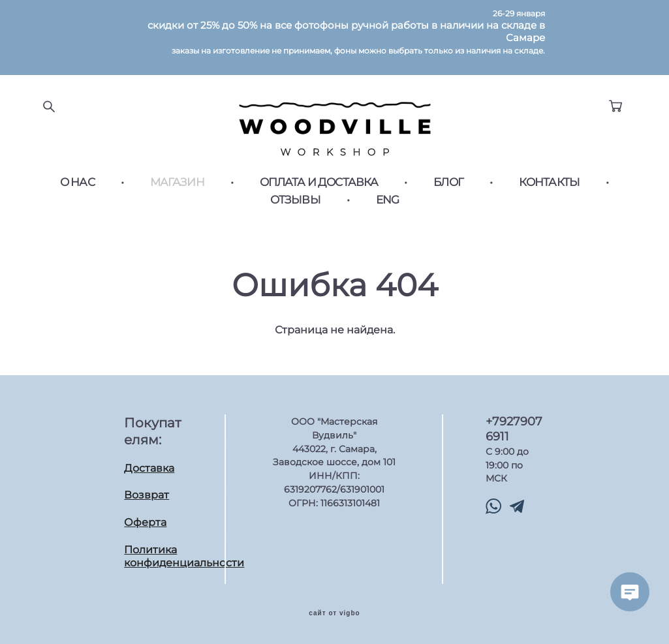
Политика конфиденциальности (184, 557)
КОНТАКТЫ (549, 182)
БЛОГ (448, 182)
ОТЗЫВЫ (295, 200)
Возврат (147, 495)
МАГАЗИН (177, 182)
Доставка (149, 468)
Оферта (145, 522)
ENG (387, 200)
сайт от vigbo (334, 613)
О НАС (77, 182)
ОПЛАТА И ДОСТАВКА (319, 182)
